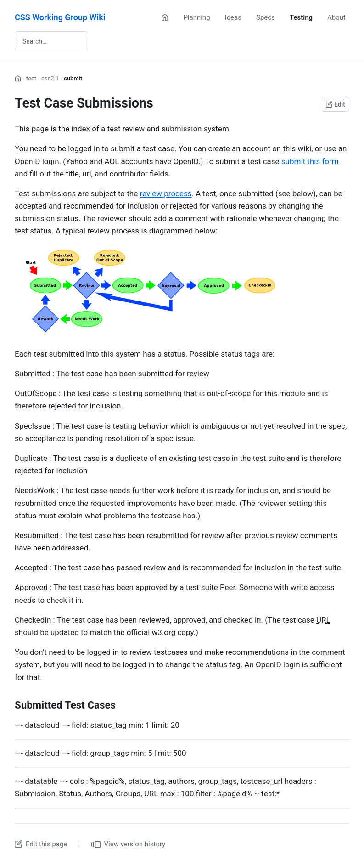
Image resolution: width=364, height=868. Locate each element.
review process (165, 193)
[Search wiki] (51, 41)
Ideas (233, 17)
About (336, 17)
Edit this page (41, 844)
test (31, 78)
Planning (196, 17)
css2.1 (50, 78)
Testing (301, 17)
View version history (129, 845)
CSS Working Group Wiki (60, 17)
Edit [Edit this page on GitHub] (336, 104)
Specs (266, 17)
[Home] (165, 17)
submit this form (310, 161)
